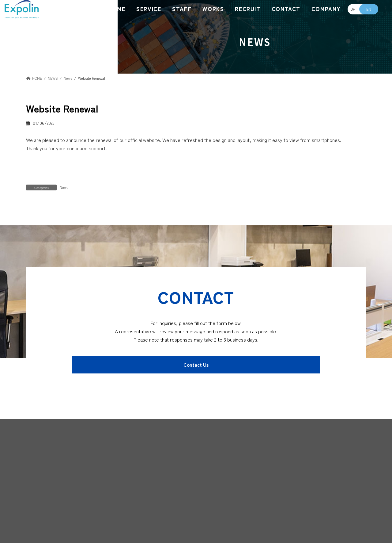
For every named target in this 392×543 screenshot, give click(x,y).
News (64, 187)
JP (353, 9)
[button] (196, 365)
